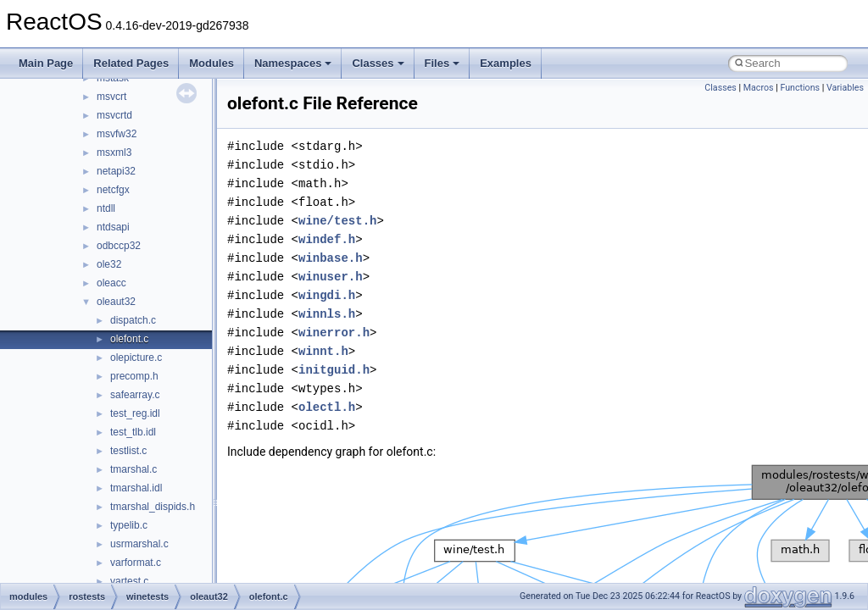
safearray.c (135, 395)
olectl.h (327, 407)
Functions (800, 88)
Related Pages (131, 63)
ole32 (109, 264)
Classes (378, 63)
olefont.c (129, 339)
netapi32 (116, 171)
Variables (845, 88)
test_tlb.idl (133, 432)
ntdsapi (113, 227)
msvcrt (111, 97)
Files (442, 63)
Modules (211, 63)
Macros (759, 88)
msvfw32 (117, 134)
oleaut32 (116, 302)
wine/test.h (337, 221)
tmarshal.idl (136, 488)
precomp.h (134, 376)
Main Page (46, 63)
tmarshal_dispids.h (153, 507)
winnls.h (327, 314)
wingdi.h (327, 295)
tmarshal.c (134, 469)
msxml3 (114, 152)
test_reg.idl (135, 413)
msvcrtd (114, 115)
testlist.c (128, 451)
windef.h (327, 239)
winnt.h (323, 351)
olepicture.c (136, 358)
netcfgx (113, 190)
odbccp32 (119, 246)
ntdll (106, 208)
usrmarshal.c (139, 544)
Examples (506, 63)
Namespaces (293, 63)
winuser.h (331, 277)
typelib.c (129, 525)
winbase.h (331, 258)
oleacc (111, 283)
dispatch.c (133, 320)
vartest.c (129, 581)
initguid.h (334, 370)
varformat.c (136, 563)
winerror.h (334, 333)
